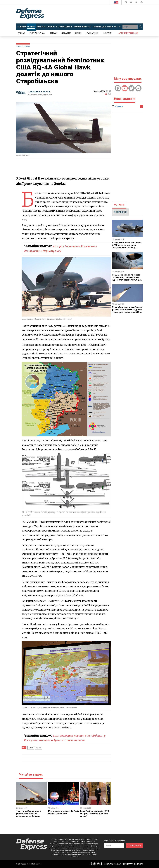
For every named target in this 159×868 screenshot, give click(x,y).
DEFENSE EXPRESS (40, 92)
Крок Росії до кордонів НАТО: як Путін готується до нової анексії (95, 814)
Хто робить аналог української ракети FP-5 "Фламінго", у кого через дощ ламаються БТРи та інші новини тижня (125, 312)
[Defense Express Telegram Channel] (142, 3)
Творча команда (37, 33)
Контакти (108, 33)
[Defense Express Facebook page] (126, 3)
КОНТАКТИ (139, 864)
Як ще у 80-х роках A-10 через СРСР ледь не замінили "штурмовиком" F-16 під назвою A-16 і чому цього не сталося (127, 248)
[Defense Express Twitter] (137, 3)
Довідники (66, 33)
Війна (36, 748)
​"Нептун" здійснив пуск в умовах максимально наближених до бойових (29, 814)
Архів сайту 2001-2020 (128, 33)
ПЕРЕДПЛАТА (128, 864)
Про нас (21, 33)
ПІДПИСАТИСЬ (134, 845)
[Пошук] (140, 27)
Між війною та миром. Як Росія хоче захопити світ (61, 812)
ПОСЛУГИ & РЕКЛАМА (113, 864)
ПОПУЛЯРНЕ (121, 212)
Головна (19, 46)
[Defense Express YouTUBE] (131, 3)
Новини (27, 46)
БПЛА (30, 748)
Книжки (78, 33)
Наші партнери (92, 33)
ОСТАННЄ (119, 205)
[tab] (119, 205)
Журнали (54, 33)
